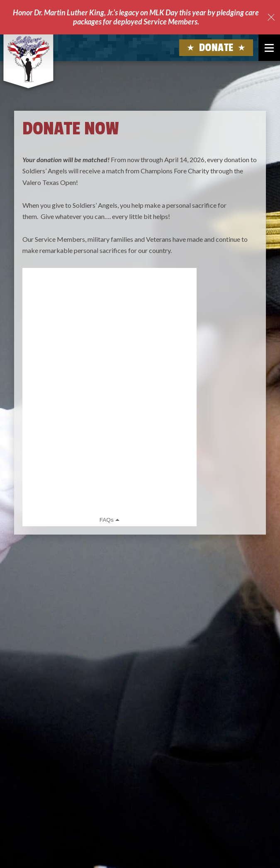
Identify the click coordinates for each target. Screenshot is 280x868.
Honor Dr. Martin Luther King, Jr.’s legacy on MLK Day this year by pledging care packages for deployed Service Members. (136, 17)
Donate (216, 48)
